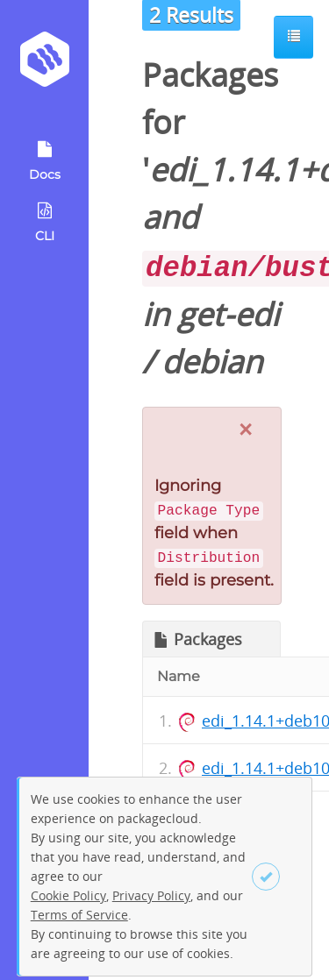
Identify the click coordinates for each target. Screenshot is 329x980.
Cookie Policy (68, 895)
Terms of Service (79, 915)
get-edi (228, 314)
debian (212, 362)
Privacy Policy (151, 895)
